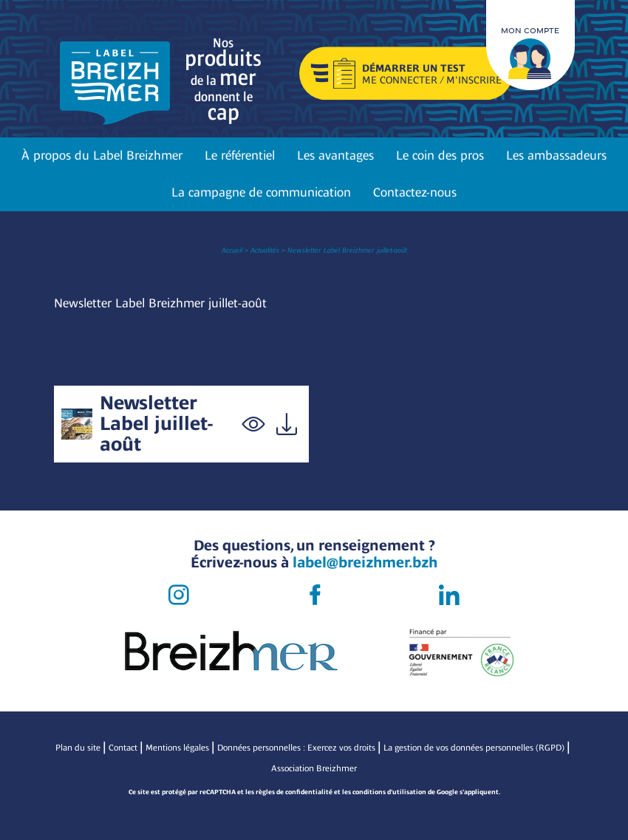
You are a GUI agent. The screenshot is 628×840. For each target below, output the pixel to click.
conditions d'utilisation (389, 792)
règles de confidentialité (294, 792)
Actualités (265, 250)
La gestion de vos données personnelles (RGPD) (474, 748)
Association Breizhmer (314, 768)
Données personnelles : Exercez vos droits (296, 748)
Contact (123, 748)
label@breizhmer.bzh (365, 562)
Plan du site (78, 748)
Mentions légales (177, 748)
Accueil (232, 250)
